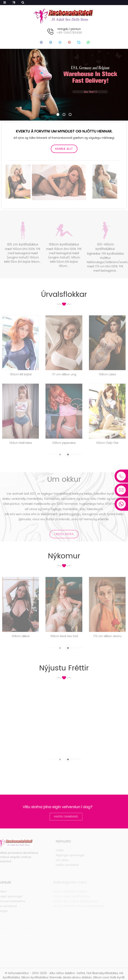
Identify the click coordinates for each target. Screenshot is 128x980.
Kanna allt (64, 149)
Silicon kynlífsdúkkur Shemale (41, 977)
